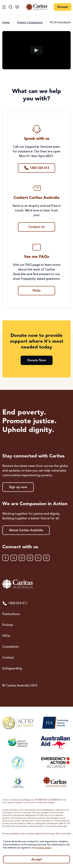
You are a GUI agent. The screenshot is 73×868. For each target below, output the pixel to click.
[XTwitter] (14, 558)
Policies (8, 625)
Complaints (11, 647)
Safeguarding (12, 669)
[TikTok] (46, 558)
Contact (8, 658)
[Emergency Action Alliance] (55, 762)
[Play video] (36, 50)
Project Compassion (30, 23)
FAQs (6, 636)
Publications (11, 614)
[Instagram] (22, 558)
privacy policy (44, 848)
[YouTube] (38, 558)
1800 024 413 (15, 603)
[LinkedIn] (30, 558)
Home (6, 23)
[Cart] (17, 7)
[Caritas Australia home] (36, 584)
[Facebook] (5, 558)
